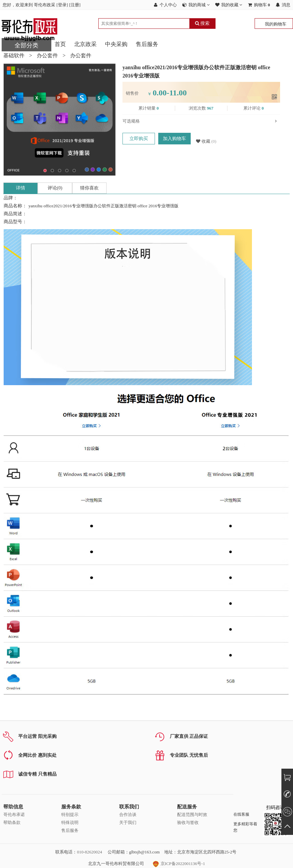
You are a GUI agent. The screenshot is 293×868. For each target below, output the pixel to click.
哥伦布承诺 (14, 815)
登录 (62, 5)
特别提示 (70, 815)
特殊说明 (70, 822)
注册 (75, 5)
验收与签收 (188, 822)
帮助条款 (12, 822)
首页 (60, 44)
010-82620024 (89, 852)
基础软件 (14, 55)
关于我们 (128, 822)
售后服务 (147, 44)
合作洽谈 (128, 815)
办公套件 (47, 55)
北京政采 (85, 44)
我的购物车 (276, 24)
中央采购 (116, 44)
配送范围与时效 (192, 815)
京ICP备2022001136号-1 (179, 864)
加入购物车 (174, 139)
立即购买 (139, 139)
